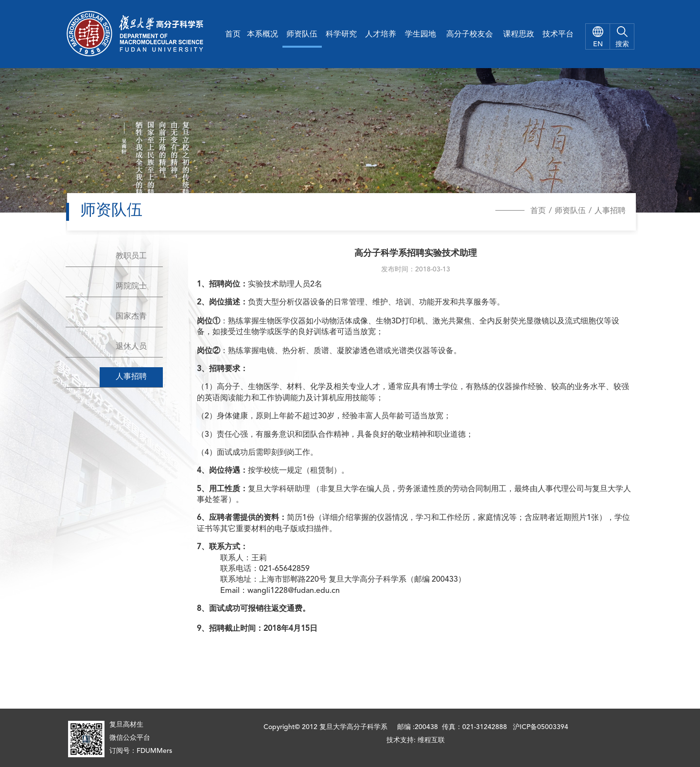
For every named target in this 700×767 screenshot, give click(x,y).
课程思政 (519, 35)
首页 (233, 35)
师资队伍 (302, 35)
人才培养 (381, 35)
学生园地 (420, 35)
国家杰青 (131, 317)
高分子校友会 (470, 35)
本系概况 (262, 35)
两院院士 (131, 286)
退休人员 (131, 347)
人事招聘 (610, 211)
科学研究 (341, 35)
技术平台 (558, 35)
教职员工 (131, 256)
